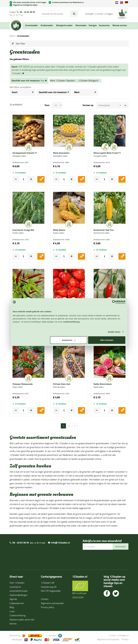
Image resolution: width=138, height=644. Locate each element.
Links (12, 611)
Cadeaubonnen (17, 603)
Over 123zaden (17, 583)
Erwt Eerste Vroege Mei (23, 230)
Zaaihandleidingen (18, 595)
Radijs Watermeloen (103, 384)
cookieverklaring (71, 322)
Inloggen (109, 14)
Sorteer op (88, 105)
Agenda (13, 599)
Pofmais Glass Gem (62, 384)
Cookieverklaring (18, 615)
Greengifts (90, 14)
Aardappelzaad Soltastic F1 (25, 153)
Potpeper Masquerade (23, 384)
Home (12, 36)
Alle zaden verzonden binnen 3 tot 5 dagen (30, 2)
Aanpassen (69, 340)
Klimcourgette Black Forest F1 (107, 153)
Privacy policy (48, 607)
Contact (100, 14)
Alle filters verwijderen (20, 87)
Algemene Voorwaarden (108, 639)
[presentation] (102, 558)
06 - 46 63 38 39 (27, 12)
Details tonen (114, 332)
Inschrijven (121, 546)
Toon (47, 105)
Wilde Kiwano (59, 230)
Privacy (125, 639)
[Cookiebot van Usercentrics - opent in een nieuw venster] (114, 302)
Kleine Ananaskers (61, 153)
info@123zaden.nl (60, 543)
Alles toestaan (107, 340)
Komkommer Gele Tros (104, 230)
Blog (12, 607)
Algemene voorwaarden (52, 603)
